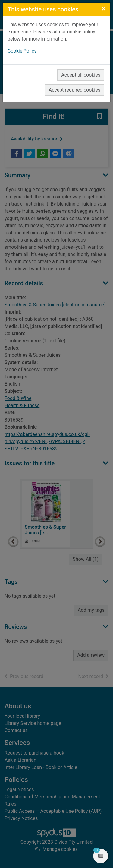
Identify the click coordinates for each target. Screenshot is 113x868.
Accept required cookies (74, 90)
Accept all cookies (81, 75)
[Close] (104, 9)
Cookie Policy (22, 51)
